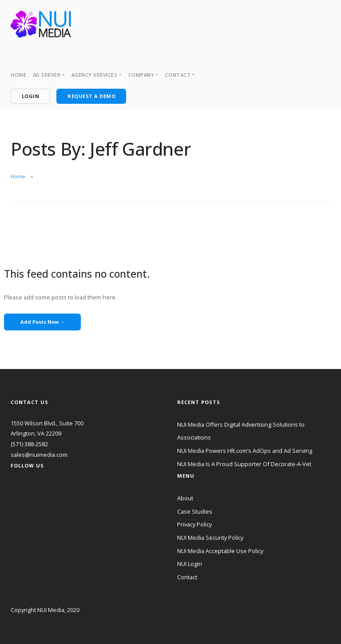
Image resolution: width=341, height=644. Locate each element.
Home (18, 75)
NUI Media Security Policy (210, 538)
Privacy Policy (194, 524)
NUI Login (190, 564)
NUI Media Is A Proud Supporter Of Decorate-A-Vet (244, 464)
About (185, 498)
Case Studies (195, 511)
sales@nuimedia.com (39, 455)
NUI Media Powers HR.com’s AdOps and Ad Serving (245, 451)
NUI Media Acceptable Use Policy (220, 551)
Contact (187, 577)
